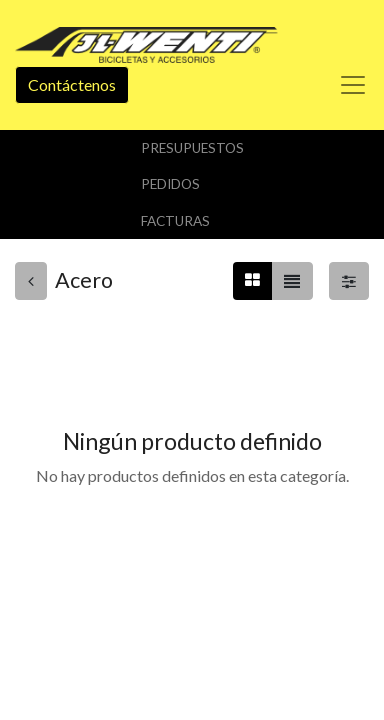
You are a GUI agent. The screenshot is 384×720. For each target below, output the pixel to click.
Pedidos (170, 184)
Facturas (175, 221)
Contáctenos (72, 84)
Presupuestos (192, 148)
